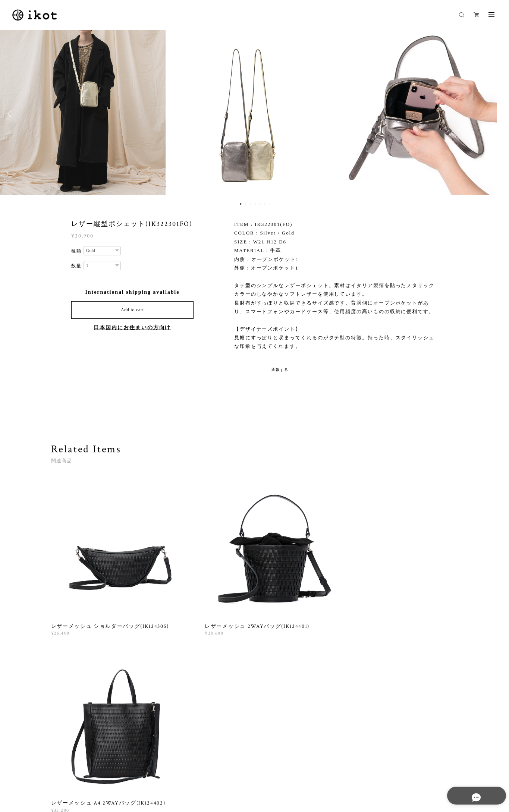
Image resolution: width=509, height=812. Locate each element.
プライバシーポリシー (111, 769)
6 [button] (265, 204)
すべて (74, 675)
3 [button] (250, 204)
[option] (255, 114)
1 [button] (241, 204)
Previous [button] (11, 114)
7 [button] (270, 204)
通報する (280, 370)
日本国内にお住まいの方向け (132, 328)
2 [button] (245, 204)
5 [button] (260, 204)
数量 (76, 266)
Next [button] (498, 114)
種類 (76, 251)
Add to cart (132, 310)
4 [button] (255, 204)
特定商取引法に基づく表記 (168, 769)
